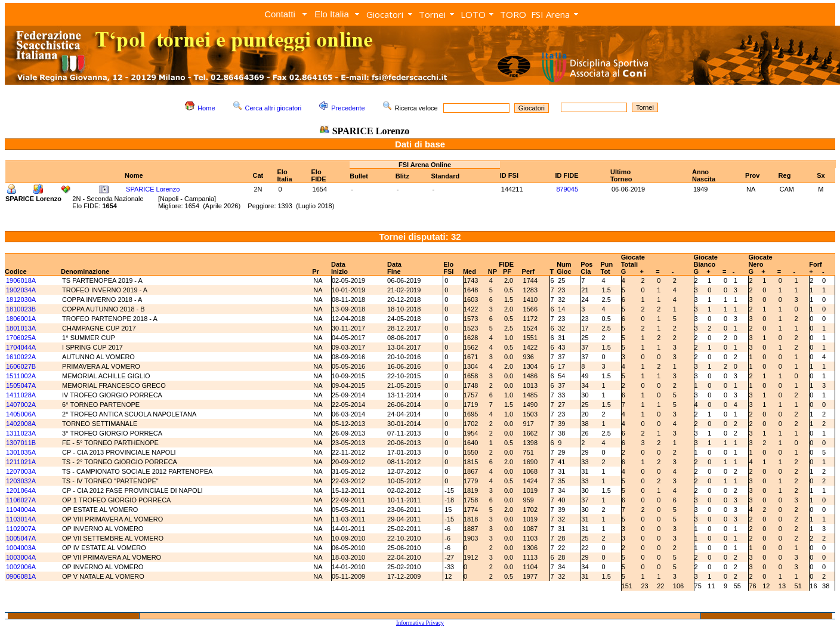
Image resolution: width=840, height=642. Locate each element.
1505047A (21, 385)
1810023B (21, 309)
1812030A (21, 300)
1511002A (21, 376)
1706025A (21, 338)
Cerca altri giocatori (274, 108)
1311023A (21, 433)
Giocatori (385, 14)
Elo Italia (332, 14)
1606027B (21, 366)
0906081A (21, 576)
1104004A (21, 510)
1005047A (21, 538)
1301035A (21, 452)
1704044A (21, 347)
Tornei (432, 14)
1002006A (21, 567)
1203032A (21, 481)
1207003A (21, 471)
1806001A (21, 319)
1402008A (21, 424)
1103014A (21, 519)
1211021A (21, 462)
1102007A (21, 529)
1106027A (21, 500)
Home (206, 108)
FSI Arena (550, 14)
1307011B (21, 443)
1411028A (21, 395)
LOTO (473, 14)
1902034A (21, 290)
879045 (567, 189)
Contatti (280, 14)
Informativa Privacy (420, 623)
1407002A (21, 405)
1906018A (21, 280)
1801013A (21, 328)
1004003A (21, 548)
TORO (513, 14)
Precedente (348, 108)
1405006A (21, 414)
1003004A (21, 557)
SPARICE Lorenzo (153, 189)
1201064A (21, 490)
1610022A (21, 357)
